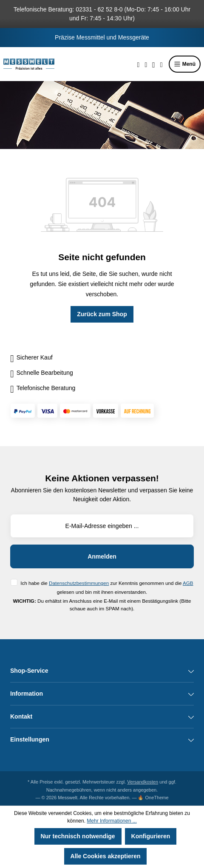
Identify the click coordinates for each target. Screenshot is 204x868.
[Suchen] (139, 64)
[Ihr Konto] (154, 64)
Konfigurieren (151, 836)
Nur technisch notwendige (78, 836)
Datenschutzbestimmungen (79, 583)
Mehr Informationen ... (112, 821)
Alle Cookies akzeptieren (106, 856)
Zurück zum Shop (102, 314)
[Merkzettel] (146, 64)
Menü (185, 64)
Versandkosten (143, 782)
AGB (188, 583)
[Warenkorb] (161, 64)
